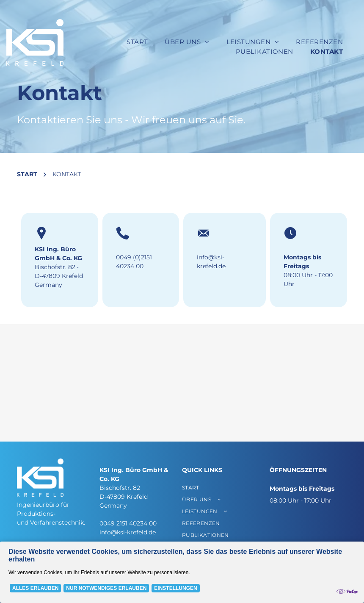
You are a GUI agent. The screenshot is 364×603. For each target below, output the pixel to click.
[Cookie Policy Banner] (182, 572)
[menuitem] (137, 42)
